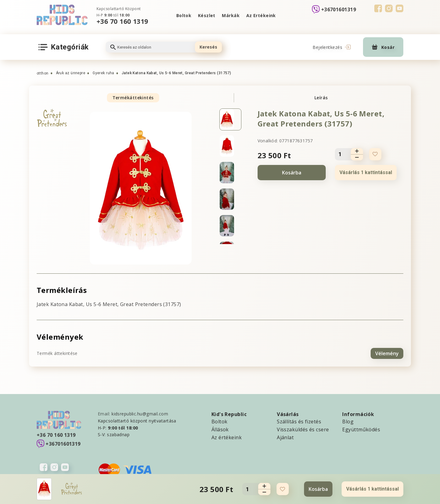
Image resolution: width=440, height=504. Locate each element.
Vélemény (387, 353)
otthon (43, 73)
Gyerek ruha (103, 73)
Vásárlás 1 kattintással (366, 172)
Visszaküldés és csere (303, 429)
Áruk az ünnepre (71, 73)
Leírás (321, 98)
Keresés (208, 47)
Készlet (206, 15)
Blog (348, 421)
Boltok (184, 15)
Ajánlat (285, 437)
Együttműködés (361, 429)
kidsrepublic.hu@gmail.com (140, 413)
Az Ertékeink (261, 15)
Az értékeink (227, 437)
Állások (220, 429)
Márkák (231, 15)
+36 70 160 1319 (122, 21)
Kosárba (292, 173)
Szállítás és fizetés (299, 421)
